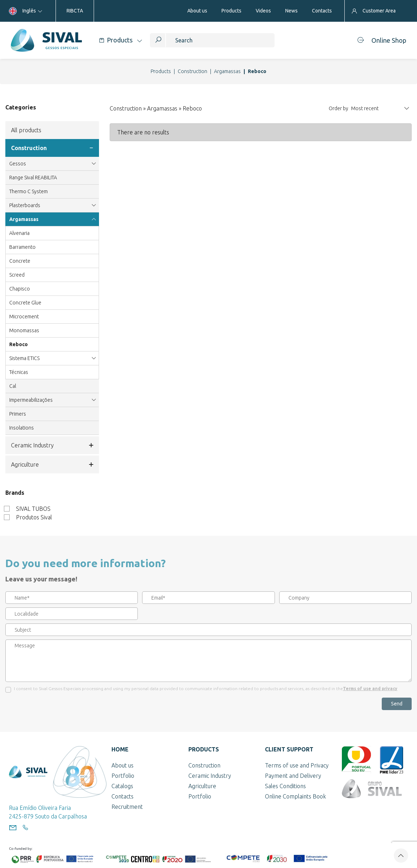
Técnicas (19, 372)
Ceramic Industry (52, 445)
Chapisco (20, 289)
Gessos (52, 164)
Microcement (24, 317)
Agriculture (52, 464)
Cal (13, 386)
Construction (192, 71)
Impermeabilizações (52, 400)
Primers (18, 414)
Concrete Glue (25, 303)
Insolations (22, 428)
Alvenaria (19, 233)
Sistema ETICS (52, 358)
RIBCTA (75, 11)
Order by (338, 108)
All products (26, 130)
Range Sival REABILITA (33, 178)
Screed (17, 275)
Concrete (20, 261)
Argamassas (227, 71)
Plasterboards (52, 205)
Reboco (19, 344)
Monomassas (24, 330)
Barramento (22, 247)
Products (161, 71)
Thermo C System (28, 191)
